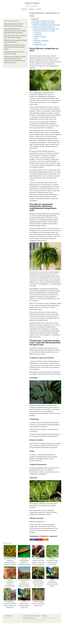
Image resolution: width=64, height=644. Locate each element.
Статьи (38, 9)
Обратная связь (45, 616)
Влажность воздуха (40, 37)
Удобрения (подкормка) (41, 41)
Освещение (37, 33)
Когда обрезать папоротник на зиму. (43, 21)
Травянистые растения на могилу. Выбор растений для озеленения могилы (15, 47)
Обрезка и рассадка (40, 45)
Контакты (25, 616)
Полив (36, 39)
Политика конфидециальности (29, 618)
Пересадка (37, 43)
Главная (24, 9)
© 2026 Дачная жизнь (9, 616)
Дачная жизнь (32, 3)
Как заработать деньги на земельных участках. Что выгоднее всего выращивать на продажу (15, 31)
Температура (38, 35)
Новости (31, 9)
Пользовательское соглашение (33, 616)
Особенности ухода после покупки (45, 31)
